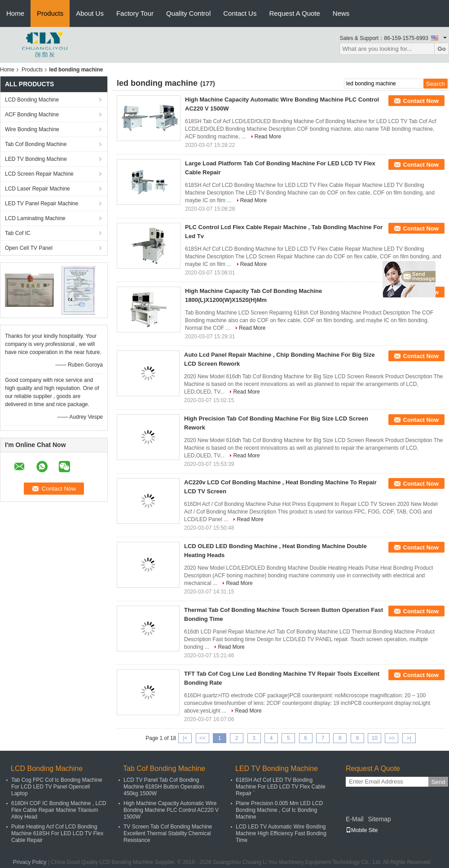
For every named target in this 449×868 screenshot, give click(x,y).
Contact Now (421, 101)
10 (374, 738)
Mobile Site (362, 830)
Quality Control (188, 13)
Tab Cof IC (18, 233)
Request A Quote (294, 13)
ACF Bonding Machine (32, 115)
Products (50, 13)
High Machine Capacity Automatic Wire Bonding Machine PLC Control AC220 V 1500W (171, 810)
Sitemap (379, 819)
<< (202, 738)
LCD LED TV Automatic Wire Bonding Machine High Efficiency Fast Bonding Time (281, 833)
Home (15, 13)
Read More (268, 137)
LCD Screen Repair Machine (39, 174)
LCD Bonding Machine (32, 100)
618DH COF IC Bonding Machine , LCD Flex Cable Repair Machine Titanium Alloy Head (59, 810)
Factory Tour (135, 13)
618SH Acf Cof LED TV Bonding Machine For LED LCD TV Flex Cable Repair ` (281, 787)
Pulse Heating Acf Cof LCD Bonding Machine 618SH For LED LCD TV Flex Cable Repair (57, 833)
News (341, 13)
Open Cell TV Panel (29, 248)
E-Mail (355, 819)
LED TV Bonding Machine (36, 159)
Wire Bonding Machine (32, 129)
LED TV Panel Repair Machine (42, 204)
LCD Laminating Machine (35, 218)
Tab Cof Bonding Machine (36, 144)
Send (438, 782)
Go (442, 49)
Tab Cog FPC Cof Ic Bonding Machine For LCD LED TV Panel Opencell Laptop (57, 787)
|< (185, 738)
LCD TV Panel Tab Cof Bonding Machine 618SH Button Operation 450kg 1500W (164, 787)
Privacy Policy (30, 862)
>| (409, 738)
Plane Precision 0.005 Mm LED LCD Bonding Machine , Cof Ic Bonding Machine (279, 810)
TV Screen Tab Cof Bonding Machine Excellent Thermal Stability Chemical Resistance (168, 833)
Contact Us (240, 13)
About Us (90, 13)
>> (392, 738)
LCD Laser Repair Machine (37, 189)
